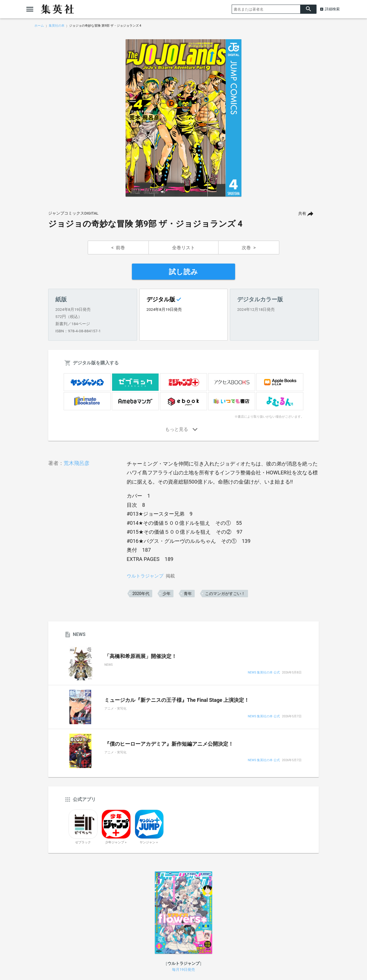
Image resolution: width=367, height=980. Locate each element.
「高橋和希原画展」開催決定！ (140, 656)
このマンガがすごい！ (225, 594)
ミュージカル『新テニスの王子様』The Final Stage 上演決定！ (177, 700)
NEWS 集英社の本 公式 (264, 673)
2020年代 (141, 594)
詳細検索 (332, 9)
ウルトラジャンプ (145, 576)
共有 (302, 214)
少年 (167, 594)
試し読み (183, 272)
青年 (188, 594)
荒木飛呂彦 (77, 463)
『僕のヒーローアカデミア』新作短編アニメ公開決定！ (169, 744)
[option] (183, 118)
